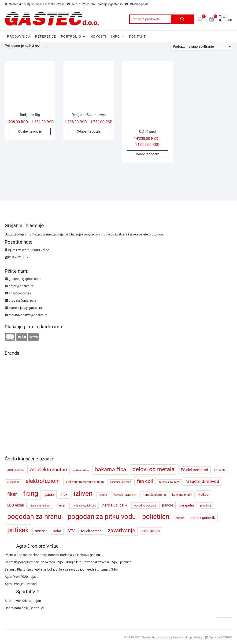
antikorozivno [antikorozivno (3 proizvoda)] (81, 470)
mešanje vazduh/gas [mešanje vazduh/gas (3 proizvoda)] (84, 506)
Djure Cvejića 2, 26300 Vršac (27, 250)
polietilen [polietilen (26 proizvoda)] (156, 517)
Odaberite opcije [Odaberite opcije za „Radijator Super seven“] (89, 131)
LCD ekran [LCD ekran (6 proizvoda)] (16, 505)
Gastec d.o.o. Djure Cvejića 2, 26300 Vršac (35, 4)
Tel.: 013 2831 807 (81, 4)
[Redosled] (201, 47)
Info (116, 36)
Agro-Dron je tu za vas (21, 584)
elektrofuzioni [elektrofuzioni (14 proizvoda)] (43, 481)
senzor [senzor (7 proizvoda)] (41, 531)
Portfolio (71, 36)
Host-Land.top (182, 637)
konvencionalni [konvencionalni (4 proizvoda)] (182, 495)
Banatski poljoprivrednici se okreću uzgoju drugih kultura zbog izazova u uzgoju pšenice (68, 562)
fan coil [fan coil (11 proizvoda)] (145, 481)
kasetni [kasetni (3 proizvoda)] (103, 495)
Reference (46, 36)
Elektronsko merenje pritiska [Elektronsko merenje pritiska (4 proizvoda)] (85, 482)
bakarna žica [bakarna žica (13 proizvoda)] (111, 469)
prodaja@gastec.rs (110, 4)
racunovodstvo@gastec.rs (26, 315)
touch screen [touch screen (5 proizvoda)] (91, 531)
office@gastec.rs (19, 286)
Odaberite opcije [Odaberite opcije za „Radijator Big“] (30, 131)
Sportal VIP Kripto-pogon (23, 601)
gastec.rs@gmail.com (23, 279)
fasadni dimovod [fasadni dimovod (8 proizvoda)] (202, 481)
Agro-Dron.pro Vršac (37, 546)
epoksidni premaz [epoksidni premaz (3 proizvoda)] (120, 482)
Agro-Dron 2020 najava (22, 577)
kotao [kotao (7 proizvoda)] (204, 494)
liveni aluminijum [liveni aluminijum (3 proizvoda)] (40, 506)
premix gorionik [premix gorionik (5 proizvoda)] (203, 518)
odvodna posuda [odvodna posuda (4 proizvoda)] (145, 505)
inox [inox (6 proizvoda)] (64, 494)
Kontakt (137, 36)
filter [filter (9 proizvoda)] (12, 494)
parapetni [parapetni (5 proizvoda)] (187, 505)
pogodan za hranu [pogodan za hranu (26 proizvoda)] (34, 517)
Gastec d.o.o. (151, 637)
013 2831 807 (17, 257)
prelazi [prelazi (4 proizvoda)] (180, 518)
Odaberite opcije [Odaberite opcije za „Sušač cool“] (148, 154)
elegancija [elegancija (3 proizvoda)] (13, 482)
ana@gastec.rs (18, 293)
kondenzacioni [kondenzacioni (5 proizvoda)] (125, 495)
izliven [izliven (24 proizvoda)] (83, 493)
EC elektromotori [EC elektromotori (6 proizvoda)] (194, 470)
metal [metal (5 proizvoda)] (61, 505)
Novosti (98, 36)
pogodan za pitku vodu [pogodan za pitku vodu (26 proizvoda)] (102, 517)
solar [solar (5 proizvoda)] (57, 531)
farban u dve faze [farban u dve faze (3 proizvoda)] (169, 482)
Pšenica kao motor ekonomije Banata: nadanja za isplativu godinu (52, 555)
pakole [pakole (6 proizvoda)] (168, 505)
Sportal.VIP (28, 592)
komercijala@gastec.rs (23, 308)
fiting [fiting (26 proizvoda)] (31, 493)
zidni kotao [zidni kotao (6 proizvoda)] (151, 531)
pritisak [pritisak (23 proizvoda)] (18, 530)
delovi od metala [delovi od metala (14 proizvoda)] (154, 469)
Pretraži (182, 19)
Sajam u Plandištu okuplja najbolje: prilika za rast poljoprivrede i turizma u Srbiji (61, 569)
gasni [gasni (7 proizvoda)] (49, 494)
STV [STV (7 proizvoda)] (71, 531)
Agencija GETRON (220, 637)
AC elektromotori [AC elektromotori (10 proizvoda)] (48, 470)
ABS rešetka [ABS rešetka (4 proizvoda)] (15, 470)
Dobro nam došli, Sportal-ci (24, 608)
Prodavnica (19, 36)
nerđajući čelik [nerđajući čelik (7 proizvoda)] (115, 505)
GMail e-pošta (137, 4)
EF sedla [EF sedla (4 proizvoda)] (220, 470)
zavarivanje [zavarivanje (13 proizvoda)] (121, 530)
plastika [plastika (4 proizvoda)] (206, 505)
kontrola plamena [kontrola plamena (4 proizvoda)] (154, 495)
